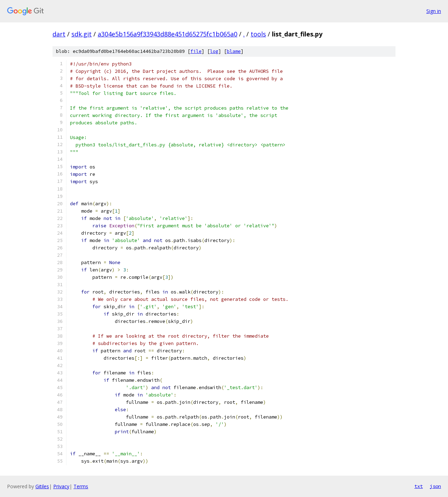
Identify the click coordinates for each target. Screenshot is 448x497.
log (214, 51)
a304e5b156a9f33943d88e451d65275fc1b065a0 (167, 34)
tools (258, 34)
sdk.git (82, 34)
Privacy (61, 486)
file (196, 51)
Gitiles (42, 486)
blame (234, 51)
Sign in (434, 11)
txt (419, 486)
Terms (81, 486)
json (435, 486)
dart (59, 34)
